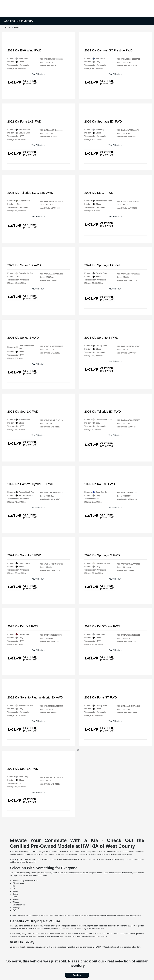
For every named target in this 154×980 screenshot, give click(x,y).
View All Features (39, 74)
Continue (77, 975)
